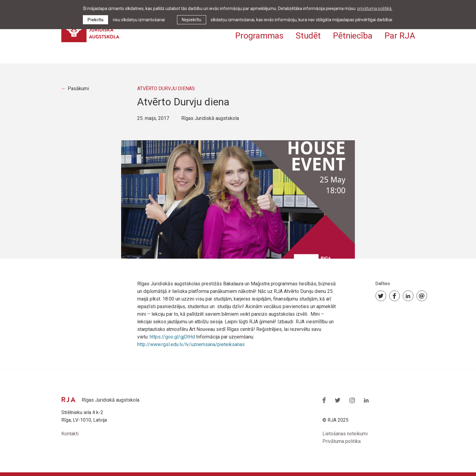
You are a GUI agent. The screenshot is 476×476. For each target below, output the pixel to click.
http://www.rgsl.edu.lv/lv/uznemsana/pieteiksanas (191, 344)
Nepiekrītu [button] (192, 20)
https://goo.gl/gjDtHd (172, 337)
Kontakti (70, 434)
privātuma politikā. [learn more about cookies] (375, 8)
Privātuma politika (342, 441)
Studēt (308, 36)
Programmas (259, 36)
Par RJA (400, 36)
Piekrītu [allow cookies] (95, 20)
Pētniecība (353, 36)
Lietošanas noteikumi (345, 434)
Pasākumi (78, 88)
